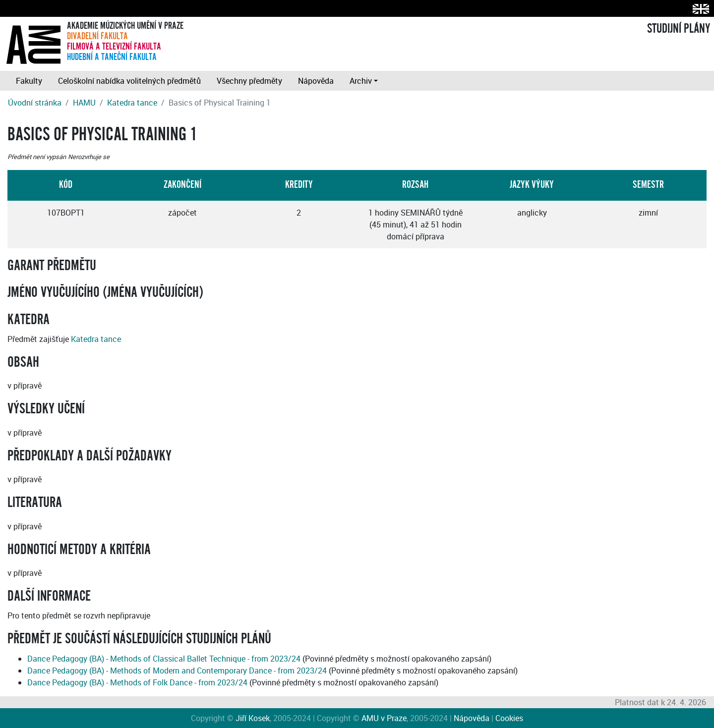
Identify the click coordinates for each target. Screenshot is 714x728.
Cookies (509, 718)
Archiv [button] (361, 81)
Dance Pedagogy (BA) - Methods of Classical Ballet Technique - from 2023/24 (164, 659)
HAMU (84, 103)
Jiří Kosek (253, 718)
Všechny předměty (249, 81)
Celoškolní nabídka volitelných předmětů (129, 81)
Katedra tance (132, 103)
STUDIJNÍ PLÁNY (679, 29)
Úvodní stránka (35, 103)
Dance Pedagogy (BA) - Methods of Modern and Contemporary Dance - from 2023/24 (177, 671)
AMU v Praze (384, 718)
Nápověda (316, 81)
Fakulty (29, 81)
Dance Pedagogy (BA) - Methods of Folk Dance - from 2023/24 (137, 682)
